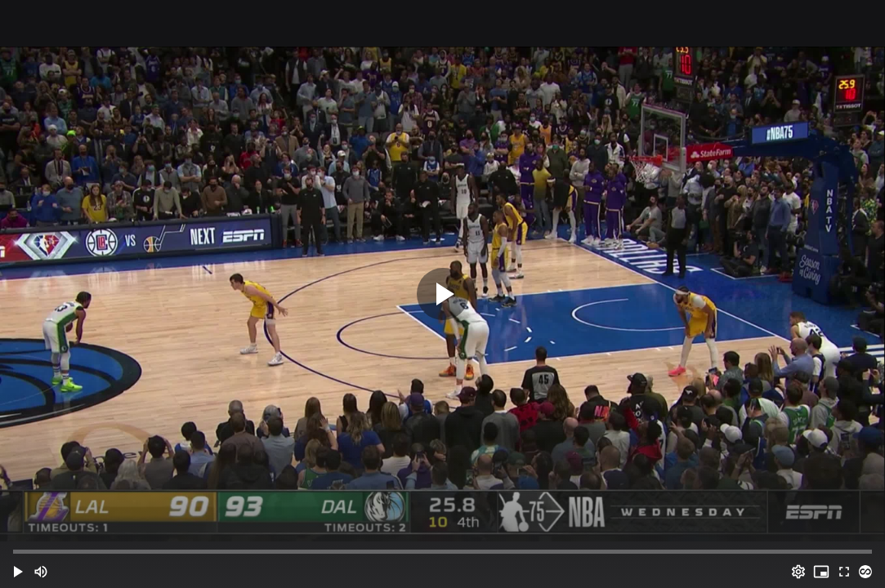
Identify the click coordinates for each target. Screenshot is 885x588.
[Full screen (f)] (844, 572)
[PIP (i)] (821, 572)
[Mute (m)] (41, 572)
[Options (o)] (798, 572)
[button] (18, 572)
